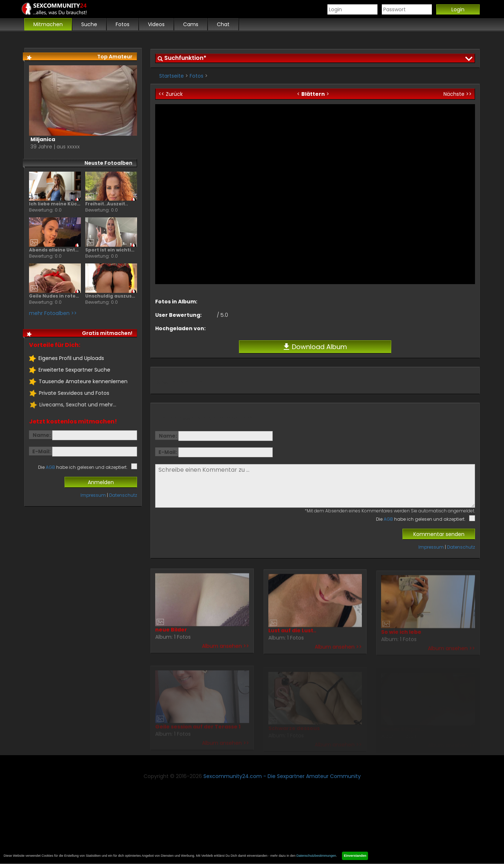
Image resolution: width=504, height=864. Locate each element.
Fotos (197, 76)
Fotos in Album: (176, 302)
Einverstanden (355, 856)
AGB (388, 519)
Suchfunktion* (185, 58)
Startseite (172, 76)
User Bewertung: (178, 315)
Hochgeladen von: (180, 328)
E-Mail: (168, 452)
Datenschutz (461, 547)
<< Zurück (171, 94)
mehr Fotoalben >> (53, 313)
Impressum (431, 547)
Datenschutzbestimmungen (316, 856)
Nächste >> (458, 94)
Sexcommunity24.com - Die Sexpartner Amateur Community (282, 776)
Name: (168, 436)
